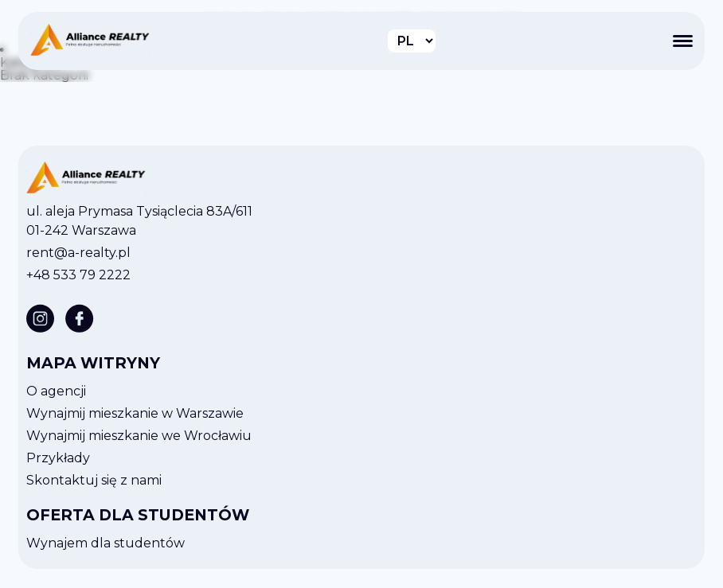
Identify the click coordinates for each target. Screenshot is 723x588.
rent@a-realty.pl (78, 253)
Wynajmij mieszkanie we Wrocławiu (139, 436)
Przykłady (58, 458)
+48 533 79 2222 (78, 275)
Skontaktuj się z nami (94, 480)
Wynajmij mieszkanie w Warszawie (135, 413)
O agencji (56, 391)
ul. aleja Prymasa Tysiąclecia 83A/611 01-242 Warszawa (139, 221)
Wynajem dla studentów (106, 543)
